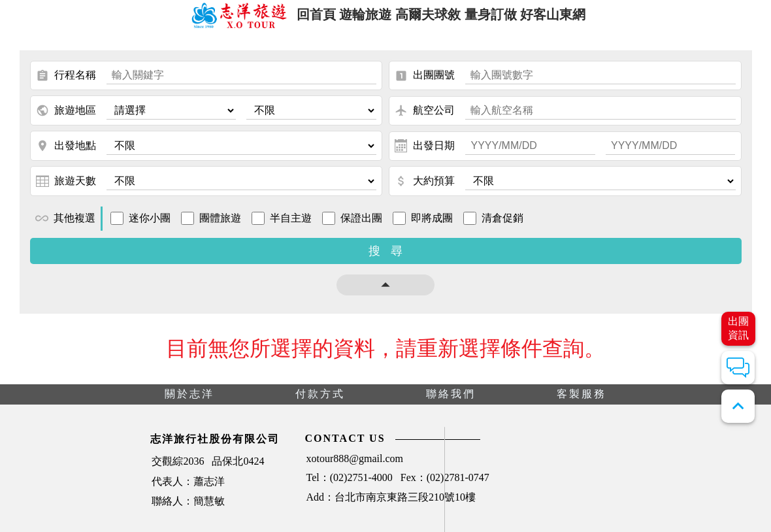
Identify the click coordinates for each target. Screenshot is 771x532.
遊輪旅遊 (357, 19)
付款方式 (320, 402)
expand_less (738, 406)
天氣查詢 (668, 481)
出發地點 (66, 154)
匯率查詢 (668, 507)
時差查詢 (489, 507)
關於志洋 (189, 402)
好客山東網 (572, 19)
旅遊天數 (66, 190)
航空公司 (425, 119)
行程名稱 (66, 84)
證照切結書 (583, 507)
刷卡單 (484, 481)
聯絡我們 (451, 402)
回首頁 (298, 19)
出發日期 (425, 154)
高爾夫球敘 (429, 19)
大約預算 (425, 190)
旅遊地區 (66, 119)
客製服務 (582, 402)
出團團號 (425, 84)
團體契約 (578, 481)
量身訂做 (500, 19)
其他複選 (65, 227)
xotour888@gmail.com (222, 469)
